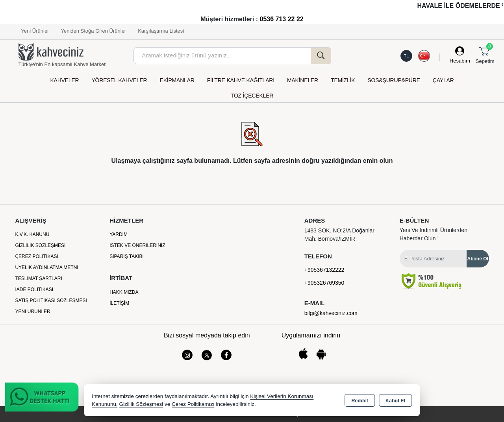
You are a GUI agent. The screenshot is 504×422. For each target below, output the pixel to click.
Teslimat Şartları (38, 278)
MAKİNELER (303, 80)
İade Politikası (34, 289)
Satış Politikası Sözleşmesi (51, 300)
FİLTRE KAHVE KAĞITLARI (241, 80)
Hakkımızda (124, 292)
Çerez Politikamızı (193, 404)
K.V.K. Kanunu (32, 234)
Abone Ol (478, 259)
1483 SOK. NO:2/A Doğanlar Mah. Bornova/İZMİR (339, 235)
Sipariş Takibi (127, 256)
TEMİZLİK (343, 80)
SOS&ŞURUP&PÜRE (394, 80)
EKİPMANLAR (177, 80)
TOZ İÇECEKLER (252, 96)
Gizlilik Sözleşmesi (40, 245)
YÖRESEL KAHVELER (119, 80)
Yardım (119, 234)
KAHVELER (64, 80)
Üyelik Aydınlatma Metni (46, 267)
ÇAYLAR (443, 80)
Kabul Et (396, 401)
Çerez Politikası (36, 256)
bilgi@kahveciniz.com (331, 313)
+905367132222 (324, 270)
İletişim (119, 303)
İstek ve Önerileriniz (137, 245)
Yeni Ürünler (32, 311)
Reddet (360, 401)
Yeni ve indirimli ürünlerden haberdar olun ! (434, 234)
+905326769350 (324, 283)
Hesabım (460, 61)
